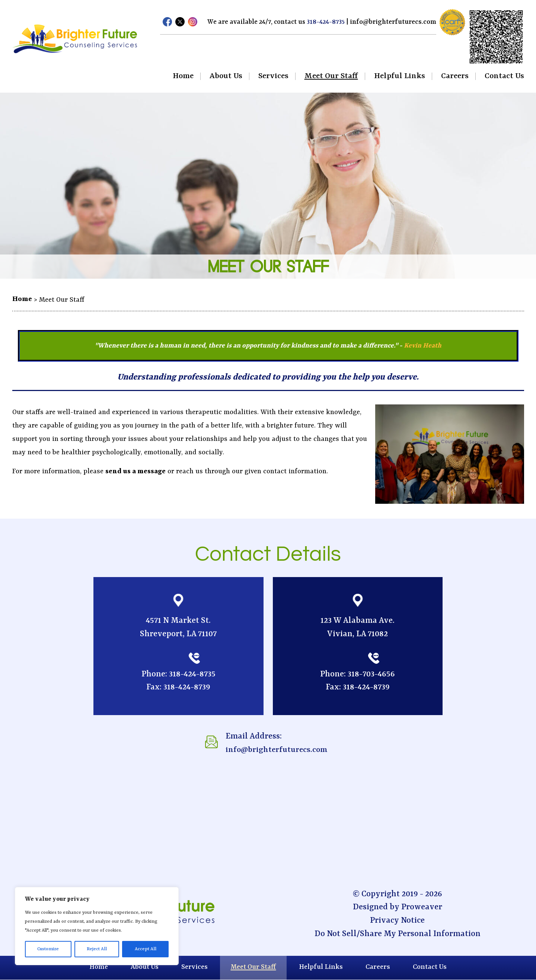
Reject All (97, 949)
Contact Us (504, 76)
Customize (48, 949)
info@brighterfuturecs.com (394, 22)
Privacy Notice (397, 921)
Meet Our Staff (331, 76)
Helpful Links (400, 76)
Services (273, 76)
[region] (97, 926)
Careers (455, 76)
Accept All (146, 949)
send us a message (135, 472)
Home (183, 76)
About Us (226, 76)
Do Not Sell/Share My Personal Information (398, 934)
